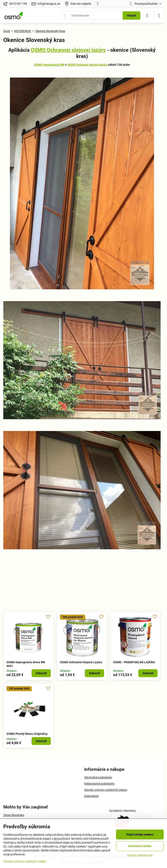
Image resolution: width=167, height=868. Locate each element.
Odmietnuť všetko (140, 846)
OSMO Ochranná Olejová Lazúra (81, 662)
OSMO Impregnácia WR (49, 65)
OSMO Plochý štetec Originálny (27, 734)
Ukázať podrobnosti (140, 855)
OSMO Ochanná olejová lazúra (87, 65)
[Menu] (159, 16)
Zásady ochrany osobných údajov (25, 861)
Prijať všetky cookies (140, 834)
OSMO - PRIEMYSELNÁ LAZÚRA (134, 662)
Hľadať (131, 16)
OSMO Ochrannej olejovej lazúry (68, 50)
